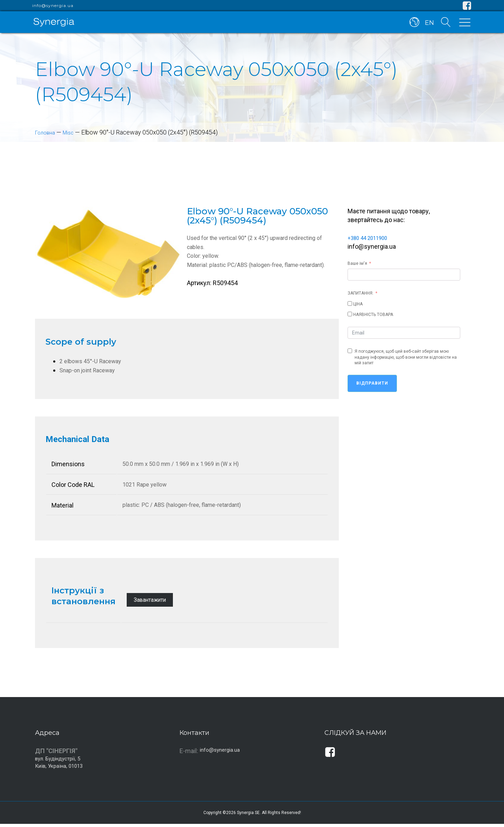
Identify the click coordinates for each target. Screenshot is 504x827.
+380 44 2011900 (372, 238)
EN (428, 24)
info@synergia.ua (53, 6)
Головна (47, 132)
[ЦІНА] (350, 304)
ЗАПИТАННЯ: (360, 293)
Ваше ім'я (357, 263)
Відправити (372, 383)
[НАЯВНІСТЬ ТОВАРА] (350, 314)
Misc (73, 132)
